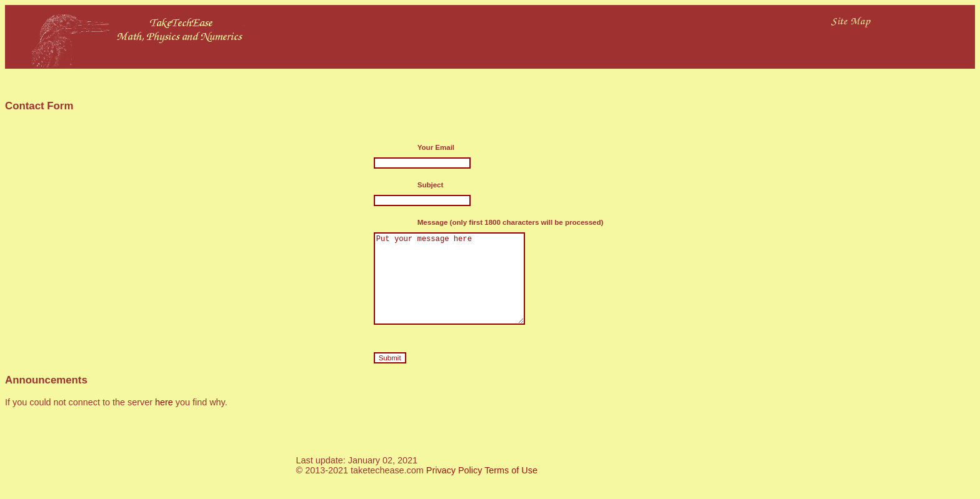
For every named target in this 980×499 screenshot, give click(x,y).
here (164, 421)
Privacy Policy (454, 489)
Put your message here (456, 288)
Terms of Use (511, 489)
